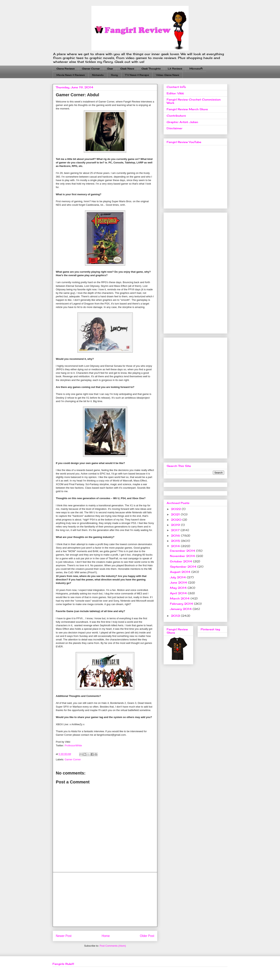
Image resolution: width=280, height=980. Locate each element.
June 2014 (179, 582)
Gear (110, 69)
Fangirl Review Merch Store (187, 109)
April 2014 (179, 593)
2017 (176, 530)
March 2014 (180, 598)
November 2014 (183, 556)
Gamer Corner (91, 69)
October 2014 (182, 561)
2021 (176, 514)
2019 (176, 525)
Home (106, 936)
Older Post (147, 936)
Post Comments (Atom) (113, 946)
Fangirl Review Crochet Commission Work (194, 101)
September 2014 (184, 567)
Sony (114, 75)
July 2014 (178, 577)
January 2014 (181, 609)
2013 (176, 616)
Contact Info (176, 87)
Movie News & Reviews (71, 75)
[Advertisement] (105, 899)
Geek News (127, 69)
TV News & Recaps (137, 75)
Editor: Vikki (175, 93)
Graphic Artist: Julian (182, 122)
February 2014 (182, 604)
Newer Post (64, 936)
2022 (176, 509)
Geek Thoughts (151, 69)
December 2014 (183, 551)
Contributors (176, 116)
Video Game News (168, 75)
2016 (176, 536)
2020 (177, 520)
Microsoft (196, 69)
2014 (176, 546)
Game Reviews (66, 69)
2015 (176, 541)
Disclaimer (175, 128)
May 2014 (179, 588)
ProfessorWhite (73, 745)
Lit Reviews (175, 69)
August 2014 (181, 572)
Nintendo (98, 75)
